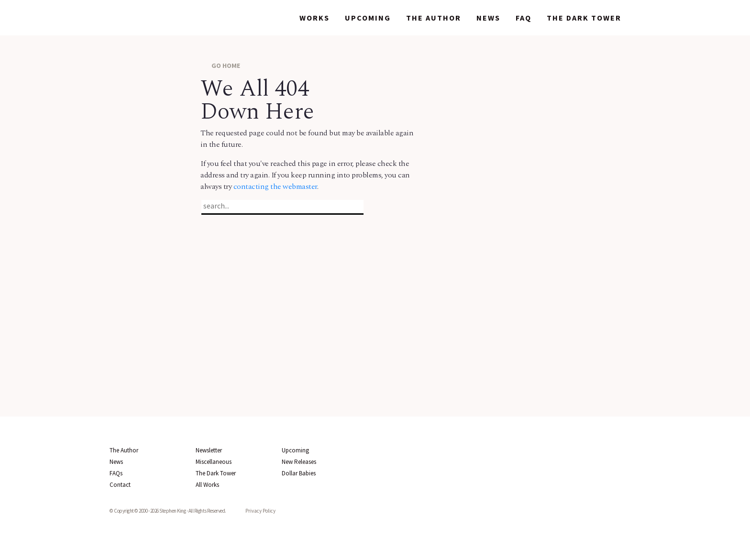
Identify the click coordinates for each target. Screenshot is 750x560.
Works (314, 18)
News (488, 18)
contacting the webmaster (275, 187)
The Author (434, 18)
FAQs (116, 473)
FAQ (524, 18)
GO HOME (220, 65)
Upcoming (368, 18)
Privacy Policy (260, 511)
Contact (120, 485)
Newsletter (209, 450)
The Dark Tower (584, 18)
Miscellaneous (214, 462)
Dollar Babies (299, 473)
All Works (207, 485)
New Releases (299, 462)
